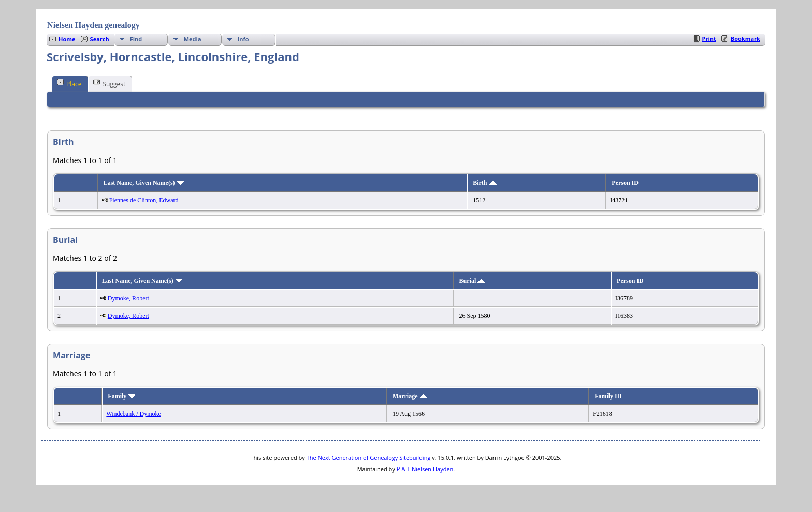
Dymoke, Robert (128, 298)
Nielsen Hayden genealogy (93, 25)
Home (67, 39)
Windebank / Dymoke (134, 414)
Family (122, 396)
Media (193, 39)
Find (136, 39)
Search (100, 39)
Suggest (109, 83)
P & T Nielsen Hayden (425, 469)
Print (709, 39)
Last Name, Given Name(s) (144, 183)
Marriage (410, 396)
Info (243, 39)
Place (69, 83)
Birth (484, 183)
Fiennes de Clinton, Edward (144, 200)
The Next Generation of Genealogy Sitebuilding (369, 457)
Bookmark (745, 39)
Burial (473, 281)
